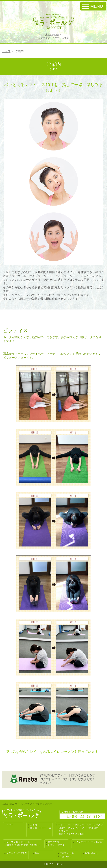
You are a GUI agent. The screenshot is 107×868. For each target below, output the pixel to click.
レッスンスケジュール (18, 842)
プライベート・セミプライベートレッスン (80, 825)
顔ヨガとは (53, 842)
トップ (6, 51)
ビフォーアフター (57, 845)
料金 (37, 853)
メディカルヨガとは (17, 853)
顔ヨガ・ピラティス (41, 828)
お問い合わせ (92, 853)
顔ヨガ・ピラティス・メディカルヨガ (78, 828)
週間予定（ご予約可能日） (73, 834)
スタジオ (63, 831)
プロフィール (67, 853)
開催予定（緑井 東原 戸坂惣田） (24, 845)
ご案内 (33, 825)
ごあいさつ (66, 856)
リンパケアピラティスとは (89, 842)
